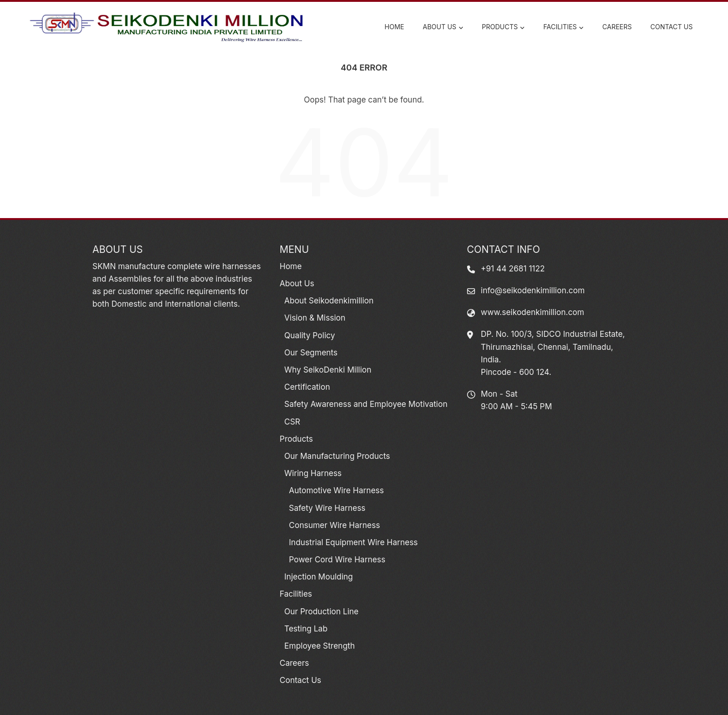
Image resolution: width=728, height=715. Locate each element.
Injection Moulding (318, 577)
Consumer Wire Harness (334, 525)
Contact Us (672, 27)
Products (503, 27)
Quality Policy (309, 335)
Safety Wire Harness (327, 508)
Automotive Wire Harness (336, 490)
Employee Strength (319, 646)
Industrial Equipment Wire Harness (353, 542)
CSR (292, 422)
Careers (617, 27)
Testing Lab (306, 629)
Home (394, 27)
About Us (443, 27)
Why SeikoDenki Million (328, 370)
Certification (307, 387)
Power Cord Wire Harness (337, 560)
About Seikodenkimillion (329, 301)
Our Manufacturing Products (337, 456)
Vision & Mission (315, 318)
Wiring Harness (313, 473)
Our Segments (311, 353)
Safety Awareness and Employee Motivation (366, 404)
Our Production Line (321, 612)
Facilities (563, 27)
